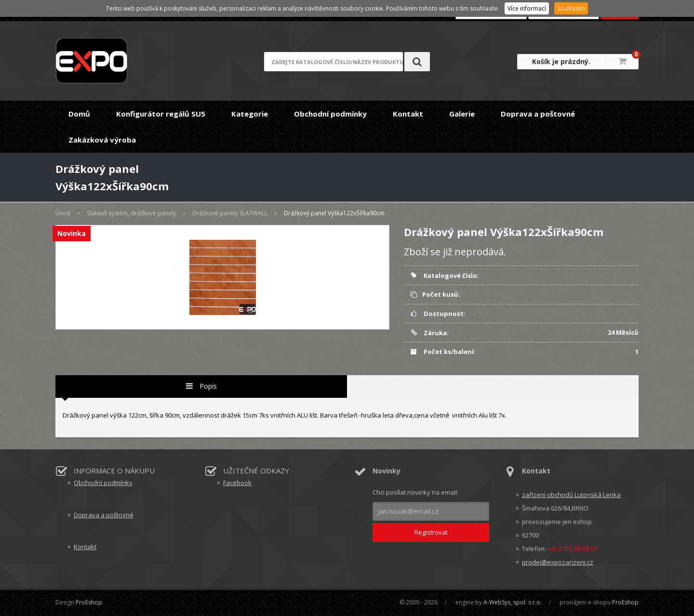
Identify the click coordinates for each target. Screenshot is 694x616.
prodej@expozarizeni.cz (558, 562)
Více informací (527, 8)
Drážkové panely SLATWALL (230, 213)
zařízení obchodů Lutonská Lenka (571, 495)
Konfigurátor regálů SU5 (161, 114)
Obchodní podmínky (330, 114)
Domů (79, 114)
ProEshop (89, 602)
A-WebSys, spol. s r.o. (513, 602)
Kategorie (250, 114)
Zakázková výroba (102, 140)
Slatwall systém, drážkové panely (131, 213)
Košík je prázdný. (561, 61)
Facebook (237, 483)
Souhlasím (571, 8)
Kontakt (408, 114)
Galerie (462, 114)
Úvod (63, 213)
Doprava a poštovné (538, 114)
